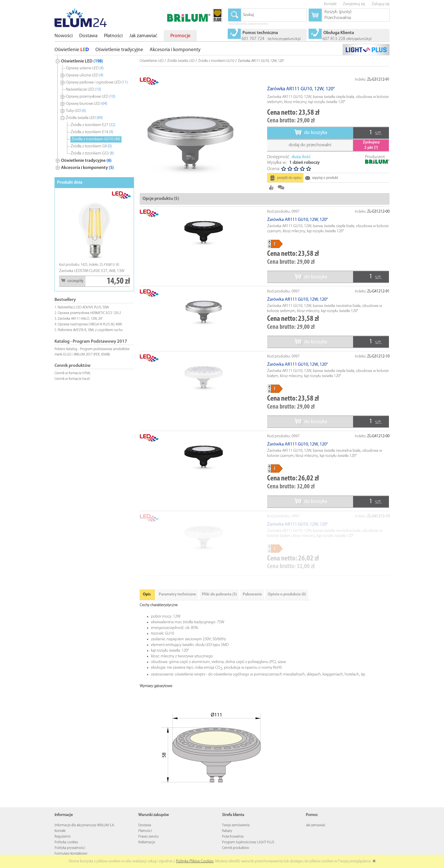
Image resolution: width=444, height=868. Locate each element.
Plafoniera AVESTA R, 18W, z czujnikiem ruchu (90, 330)
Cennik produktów (235, 848)
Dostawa (145, 825)
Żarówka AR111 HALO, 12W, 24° (80, 319)
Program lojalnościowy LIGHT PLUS (248, 842)
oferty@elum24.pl (359, 39)
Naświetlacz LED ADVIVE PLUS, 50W (83, 307)
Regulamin (63, 837)
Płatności (145, 831)
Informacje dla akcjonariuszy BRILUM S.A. (85, 825)
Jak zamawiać (316, 825)
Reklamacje (147, 842)
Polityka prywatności (70, 848)
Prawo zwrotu (148, 837)
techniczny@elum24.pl (284, 39)
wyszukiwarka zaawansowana (248, 24)
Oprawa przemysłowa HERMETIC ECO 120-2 (89, 313)
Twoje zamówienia (236, 825)
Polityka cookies (66, 842)
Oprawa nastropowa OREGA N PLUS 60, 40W (90, 324)
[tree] (94, 113)
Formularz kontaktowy (71, 854)
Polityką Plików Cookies (195, 861)
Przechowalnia (233, 837)
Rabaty (227, 831)
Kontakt (60, 831)
